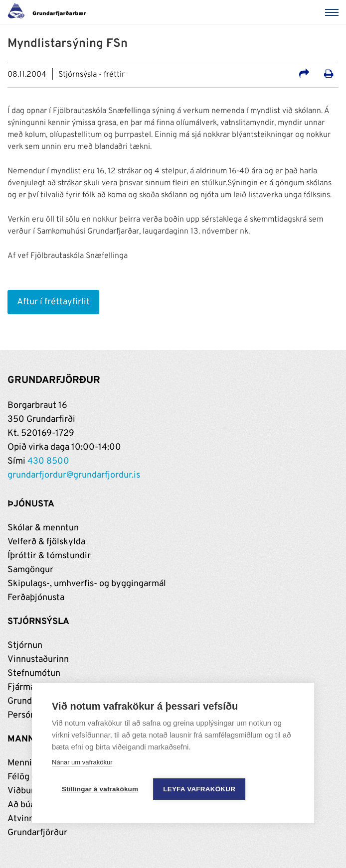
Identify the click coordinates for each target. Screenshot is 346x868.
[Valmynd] (334, 12)
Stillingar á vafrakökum (100, 789)
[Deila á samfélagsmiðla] (304, 75)
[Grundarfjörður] (50, 12)
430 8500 (48, 461)
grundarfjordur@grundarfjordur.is (74, 475)
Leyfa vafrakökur (199, 789)
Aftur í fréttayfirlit (53, 302)
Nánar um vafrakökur (82, 762)
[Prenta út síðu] (329, 75)
